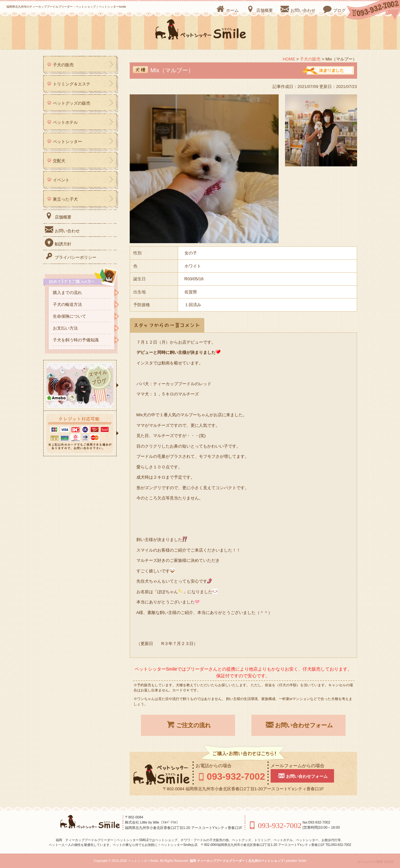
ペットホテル (65, 122)
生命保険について (69, 316)
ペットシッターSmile (143, 861)
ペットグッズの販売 (72, 103)
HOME (289, 59)
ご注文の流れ (188, 725)
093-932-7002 (231, 776)
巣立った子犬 (65, 199)
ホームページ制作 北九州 (376, 862)
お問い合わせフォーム (298, 725)
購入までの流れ (67, 293)
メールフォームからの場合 (299, 766)
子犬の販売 (310, 59)
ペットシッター (67, 142)
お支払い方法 (65, 328)
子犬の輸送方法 (67, 304)
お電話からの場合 (214, 766)
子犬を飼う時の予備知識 (76, 340)
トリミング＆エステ (72, 84)
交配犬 (59, 161)
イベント (61, 180)
